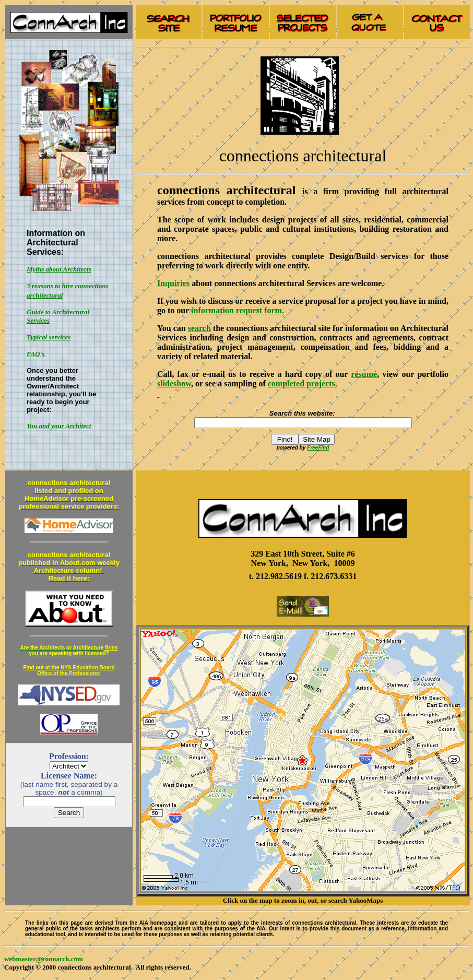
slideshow (174, 383)
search (199, 328)
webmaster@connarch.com (44, 959)
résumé (364, 374)
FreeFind (318, 448)
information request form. (238, 310)
